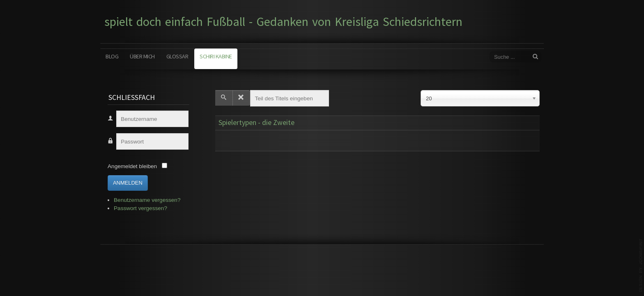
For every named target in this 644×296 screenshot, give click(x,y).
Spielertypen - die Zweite (256, 123)
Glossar (177, 56)
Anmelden (128, 183)
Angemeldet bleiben (132, 166)
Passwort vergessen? (140, 208)
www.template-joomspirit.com (641, 265)
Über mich (142, 56)
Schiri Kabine (216, 56)
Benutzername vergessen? (147, 200)
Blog (112, 56)
